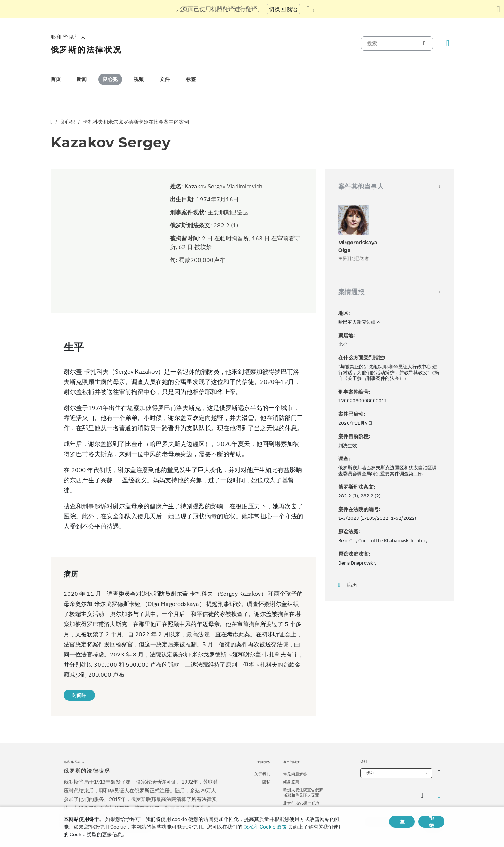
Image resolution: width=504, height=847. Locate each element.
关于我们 (262, 774)
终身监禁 (291, 782)
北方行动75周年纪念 (301, 803)
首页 (56, 79)
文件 (165, 79)
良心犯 (110, 79)
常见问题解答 (295, 774)
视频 (139, 79)
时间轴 (79, 695)
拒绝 (431, 822)
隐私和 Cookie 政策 (265, 827)
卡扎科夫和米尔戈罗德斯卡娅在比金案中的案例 (136, 122)
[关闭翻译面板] (498, 9)
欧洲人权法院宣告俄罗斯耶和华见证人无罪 (303, 792)
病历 (352, 585)
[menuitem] (56, 79)
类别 (370, 773)
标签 (191, 79)
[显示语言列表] (310, 9)
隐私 (266, 782)
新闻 (82, 79)
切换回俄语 (283, 9)
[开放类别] (439, 773)
